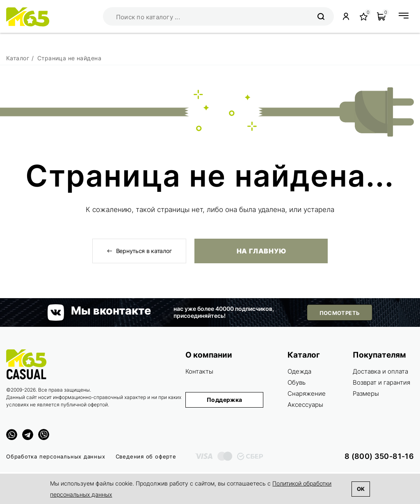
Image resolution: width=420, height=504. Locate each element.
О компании (209, 355)
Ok (361, 489)
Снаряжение (307, 393)
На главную (261, 251)
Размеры (366, 393)
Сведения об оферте (146, 456)
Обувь (297, 382)
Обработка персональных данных (56, 456)
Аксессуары (305, 405)
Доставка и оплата (380, 371)
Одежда (299, 371)
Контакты (199, 371)
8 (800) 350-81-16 (379, 456)
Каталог (304, 355)
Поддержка (225, 400)
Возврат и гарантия (381, 382)
